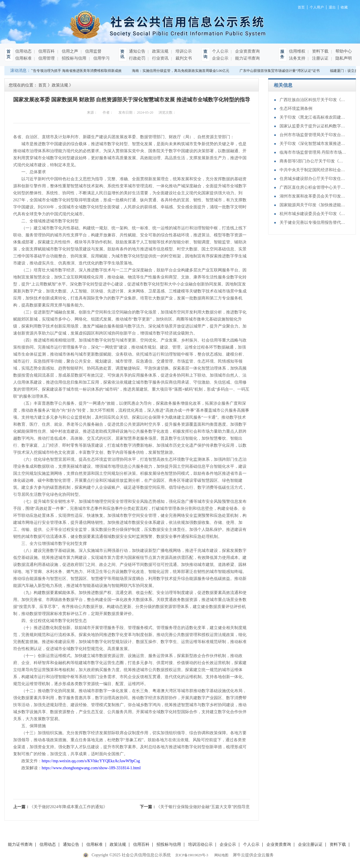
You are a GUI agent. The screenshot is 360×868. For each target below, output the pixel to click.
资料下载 (320, 51)
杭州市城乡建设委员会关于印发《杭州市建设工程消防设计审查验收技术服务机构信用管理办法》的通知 (313, 214)
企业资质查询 (247, 51)
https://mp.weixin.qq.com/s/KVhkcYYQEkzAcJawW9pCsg (91, 761)
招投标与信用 (74, 58)
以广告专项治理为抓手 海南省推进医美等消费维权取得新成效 (74, 71)
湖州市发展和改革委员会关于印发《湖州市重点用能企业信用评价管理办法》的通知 (313, 196)
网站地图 (221, 855)
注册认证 (320, 58)
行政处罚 (137, 58)
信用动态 (23, 51)
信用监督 (93, 51)
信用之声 (70, 51)
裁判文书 (183, 58)
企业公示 (220, 58)
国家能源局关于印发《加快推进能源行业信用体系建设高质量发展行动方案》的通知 (313, 205)
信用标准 (23, 58)
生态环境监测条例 (296, 109)
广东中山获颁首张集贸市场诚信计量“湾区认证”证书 (280, 71)
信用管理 (46, 58)
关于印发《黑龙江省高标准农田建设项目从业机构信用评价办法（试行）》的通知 (313, 117)
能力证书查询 (247, 58)
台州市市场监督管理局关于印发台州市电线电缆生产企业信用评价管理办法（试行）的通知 (313, 135)
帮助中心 (343, 51)
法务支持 (297, 58)
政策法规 (160, 51)
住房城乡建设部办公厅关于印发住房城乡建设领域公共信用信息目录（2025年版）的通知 (313, 179)
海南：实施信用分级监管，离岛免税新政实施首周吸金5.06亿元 (181, 71)
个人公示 (220, 51)
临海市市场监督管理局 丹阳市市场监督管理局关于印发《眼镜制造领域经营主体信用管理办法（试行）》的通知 (313, 152)
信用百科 (46, 51)
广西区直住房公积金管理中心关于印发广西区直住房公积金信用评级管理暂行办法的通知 (313, 187)
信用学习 (101, 58)
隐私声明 (343, 58)
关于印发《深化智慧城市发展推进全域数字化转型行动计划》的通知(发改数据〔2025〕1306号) (313, 144)
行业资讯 (160, 58)
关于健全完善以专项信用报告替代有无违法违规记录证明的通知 (313, 222)
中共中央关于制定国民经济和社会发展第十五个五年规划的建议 (313, 170)
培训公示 (183, 51)
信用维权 (297, 51)
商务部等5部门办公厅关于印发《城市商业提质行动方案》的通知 (313, 161)
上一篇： (60, 807)
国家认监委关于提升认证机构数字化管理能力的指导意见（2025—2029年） (313, 126)
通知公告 (137, 51)
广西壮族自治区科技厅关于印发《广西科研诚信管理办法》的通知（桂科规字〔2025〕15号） (313, 100)
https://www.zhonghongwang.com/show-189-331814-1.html (91, 768)
